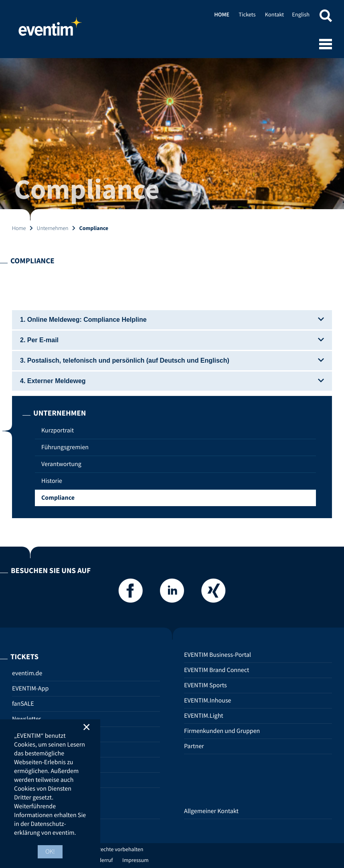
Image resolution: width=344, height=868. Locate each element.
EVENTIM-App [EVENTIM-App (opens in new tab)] (30, 688)
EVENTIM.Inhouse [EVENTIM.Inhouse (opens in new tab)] (208, 700)
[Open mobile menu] (326, 45)
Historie (52, 481)
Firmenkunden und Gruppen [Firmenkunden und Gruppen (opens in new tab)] (222, 731)
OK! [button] (50, 852)
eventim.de (27, 673)
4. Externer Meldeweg (172, 381)
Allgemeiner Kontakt (211, 811)
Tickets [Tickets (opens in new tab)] (247, 14)
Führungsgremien (65, 447)
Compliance (58, 498)
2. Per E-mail (172, 340)
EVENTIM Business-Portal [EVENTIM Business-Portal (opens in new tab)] (218, 655)
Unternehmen (53, 228)
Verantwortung (61, 464)
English (301, 14)
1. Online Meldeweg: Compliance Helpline (172, 320)
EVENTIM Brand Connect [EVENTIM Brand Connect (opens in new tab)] (217, 670)
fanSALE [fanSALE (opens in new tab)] (23, 704)
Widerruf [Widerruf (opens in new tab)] (103, 860)
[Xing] (213, 593)
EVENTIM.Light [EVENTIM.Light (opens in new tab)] (204, 716)
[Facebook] (131, 593)
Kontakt (274, 14)
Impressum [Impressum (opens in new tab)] (136, 860)
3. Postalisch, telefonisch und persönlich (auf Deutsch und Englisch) (172, 360)
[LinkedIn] (172, 593)
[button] (326, 17)
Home (50, 30)
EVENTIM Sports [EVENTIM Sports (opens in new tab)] (205, 685)
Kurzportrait (58, 430)
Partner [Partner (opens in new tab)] (194, 746)
